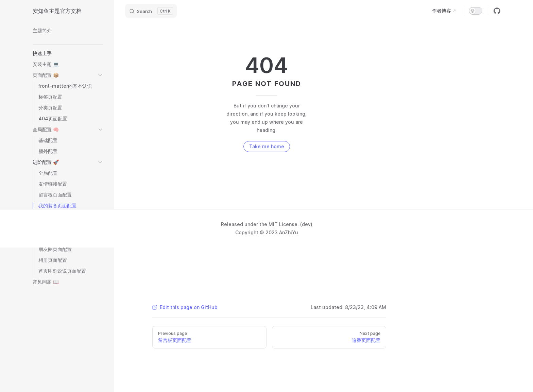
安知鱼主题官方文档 (57, 11)
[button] (68, 53)
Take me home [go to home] (267, 146)
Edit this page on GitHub (185, 307)
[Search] (151, 11)
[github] (497, 11)
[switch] (476, 11)
